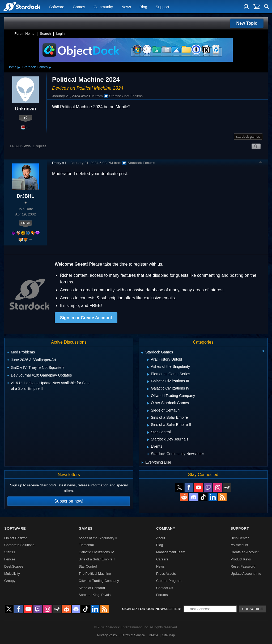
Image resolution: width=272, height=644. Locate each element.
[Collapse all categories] (263, 351)
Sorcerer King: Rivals (95, 595)
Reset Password (243, 566)
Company (166, 528)
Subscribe (252, 609)
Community (103, 7)
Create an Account (245, 552)
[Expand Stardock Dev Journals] (148, 440)
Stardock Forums (139, 163)
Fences (10, 559)
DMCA (153, 635)
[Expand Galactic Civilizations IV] (148, 389)
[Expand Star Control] (148, 433)
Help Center (240, 538)
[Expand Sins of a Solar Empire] (148, 418)
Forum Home (24, 34)
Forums (162, 595)
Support (162, 7)
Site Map (169, 635)
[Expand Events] (148, 447)
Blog (143, 7)
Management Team (171, 552)
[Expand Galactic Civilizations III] (148, 382)
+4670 (25, 223)
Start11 (10, 552)
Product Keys (241, 559)
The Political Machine (95, 574)
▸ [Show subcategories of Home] (19, 67)
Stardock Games (35, 67)
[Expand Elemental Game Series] (148, 374)
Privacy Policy (107, 635)
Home (12, 67)
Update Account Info (246, 574)
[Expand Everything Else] (143, 463)
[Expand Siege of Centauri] (148, 411)
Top (261, 163)
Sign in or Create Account (86, 318)
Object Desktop (16, 538)
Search (45, 34)
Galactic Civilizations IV (96, 552)
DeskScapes (14, 566)
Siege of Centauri (92, 588)
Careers (162, 559)
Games (79, 7)
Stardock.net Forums (123, 96)
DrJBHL (25, 196)
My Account (239, 545)
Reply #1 (59, 163)
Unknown (25, 109)
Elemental (86, 545)
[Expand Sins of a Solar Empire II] (148, 425)
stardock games (248, 137)
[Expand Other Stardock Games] (148, 403)
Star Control (88, 566)
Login (60, 34)
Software (57, 7)
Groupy (10, 581)
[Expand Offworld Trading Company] (148, 396)
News (126, 7)
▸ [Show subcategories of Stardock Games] (50, 67)
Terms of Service (133, 635)
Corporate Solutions (19, 545)
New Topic (247, 23)
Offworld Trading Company (99, 581)
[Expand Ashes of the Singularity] (148, 367)
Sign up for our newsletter (151, 609)
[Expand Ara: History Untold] (148, 360)
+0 (26, 118)
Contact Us (165, 588)
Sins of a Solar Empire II (97, 559)
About (161, 538)
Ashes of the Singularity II (98, 538)
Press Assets (166, 574)
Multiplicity (12, 574)
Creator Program (169, 581)
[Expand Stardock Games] (142, 353)
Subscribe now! (69, 501)
